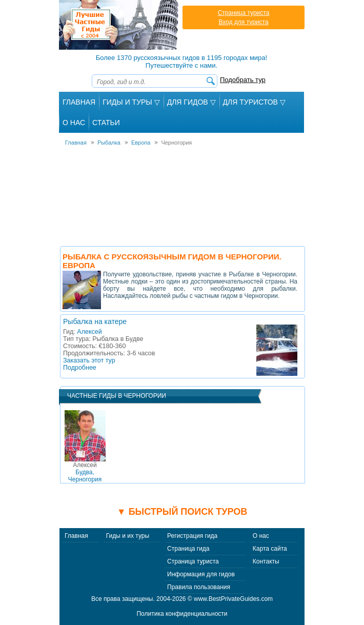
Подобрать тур (243, 80)
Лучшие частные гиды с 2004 (120, 25)
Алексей (89, 332)
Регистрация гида (192, 536)
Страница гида (188, 549)
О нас (261, 536)
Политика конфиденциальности (182, 614)
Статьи (106, 123)
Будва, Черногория (85, 472)
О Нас (74, 123)
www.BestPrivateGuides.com (233, 599)
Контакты (266, 561)
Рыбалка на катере (95, 321)
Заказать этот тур (89, 360)
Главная (79, 102)
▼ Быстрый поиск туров (182, 512)
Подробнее (80, 368)
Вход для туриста (243, 22)
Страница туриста (244, 13)
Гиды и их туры (128, 536)
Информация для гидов (201, 574)
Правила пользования (199, 587)
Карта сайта (270, 549)
